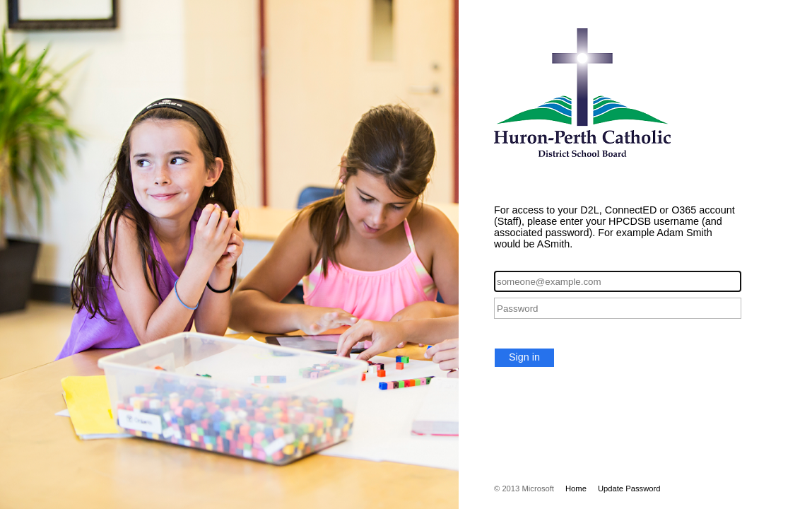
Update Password (629, 488)
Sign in (524, 357)
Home (576, 488)
